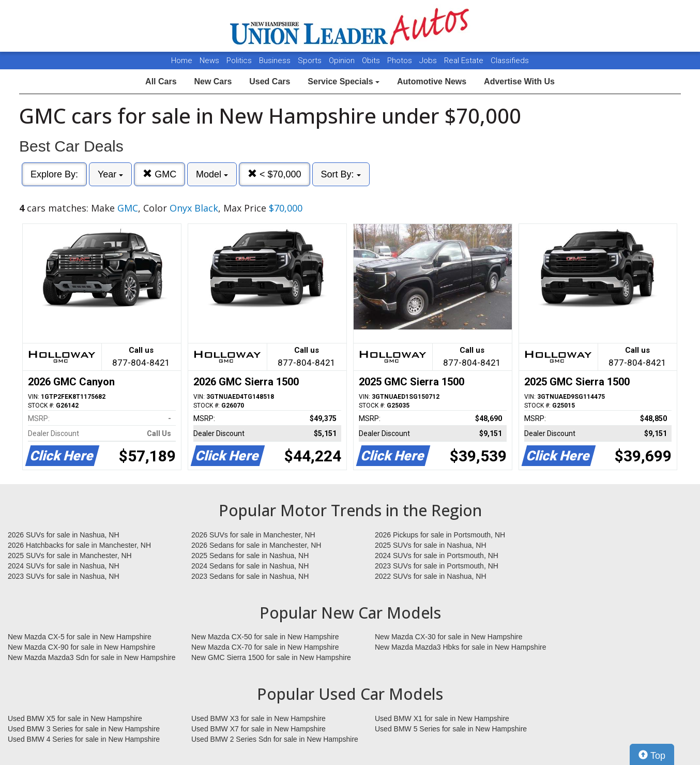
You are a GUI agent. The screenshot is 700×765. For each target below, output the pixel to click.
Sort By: (341, 174)
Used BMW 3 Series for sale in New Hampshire (84, 729)
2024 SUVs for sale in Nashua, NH (64, 566)
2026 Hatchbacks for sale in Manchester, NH (79, 545)
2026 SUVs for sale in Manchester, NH (253, 535)
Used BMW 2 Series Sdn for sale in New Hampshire (275, 739)
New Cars (213, 81)
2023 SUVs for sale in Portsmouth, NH (437, 566)
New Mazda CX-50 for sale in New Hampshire (265, 637)
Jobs (429, 61)
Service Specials (344, 81)
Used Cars (270, 81)
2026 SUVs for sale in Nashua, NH (64, 535)
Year (110, 174)
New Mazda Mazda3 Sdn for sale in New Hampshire (92, 657)
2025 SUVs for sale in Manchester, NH (70, 556)
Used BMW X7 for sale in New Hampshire (258, 729)
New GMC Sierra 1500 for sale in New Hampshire (271, 657)
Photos (401, 61)
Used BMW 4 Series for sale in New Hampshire (84, 739)
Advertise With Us (519, 81)
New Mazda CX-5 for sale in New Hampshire (80, 637)
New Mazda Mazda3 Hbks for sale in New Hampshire (460, 647)
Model (212, 174)
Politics (239, 61)
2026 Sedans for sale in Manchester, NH (256, 545)
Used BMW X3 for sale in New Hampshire (258, 718)
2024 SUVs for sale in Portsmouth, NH (437, 556)
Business (276, 61)
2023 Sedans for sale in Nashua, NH (250, 576)
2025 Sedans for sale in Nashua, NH (250, 556)
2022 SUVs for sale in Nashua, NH (431, 576)
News (209, 61)
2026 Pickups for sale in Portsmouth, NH (440, 535)
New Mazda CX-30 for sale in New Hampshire (449, 637)
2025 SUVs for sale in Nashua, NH (431, 545)
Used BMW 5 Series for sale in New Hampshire (451, 729)
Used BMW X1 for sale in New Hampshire (442, 718)
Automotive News (432, 81)
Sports (311, 61)
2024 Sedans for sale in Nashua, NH (250, 566)
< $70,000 (275, 174)
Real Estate (465, 61)
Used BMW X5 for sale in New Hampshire (75, 718)
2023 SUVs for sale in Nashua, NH (64, 576)
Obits (372, 61)
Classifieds (510, 61)
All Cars (161, 81)
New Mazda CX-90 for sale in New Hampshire (82, 647)
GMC (159, 174)
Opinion (343, 61)
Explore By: (54, 174)
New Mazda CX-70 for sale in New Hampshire (265, 647)
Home (182, 61)
